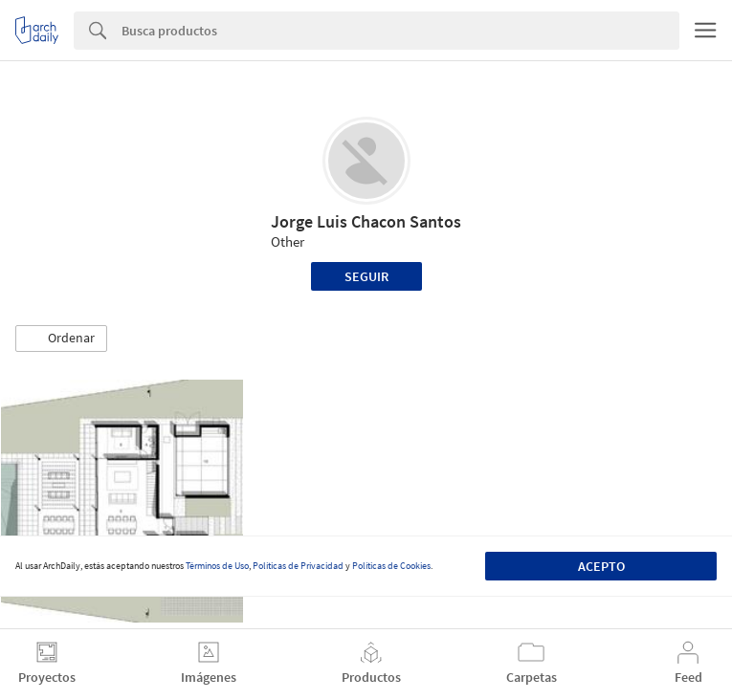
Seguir (366, 276)
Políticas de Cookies (391, 566)
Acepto (601, 566)
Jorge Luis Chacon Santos (366, 221)
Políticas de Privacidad (298, 566)
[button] (61, 339)
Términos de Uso (217, 566)
